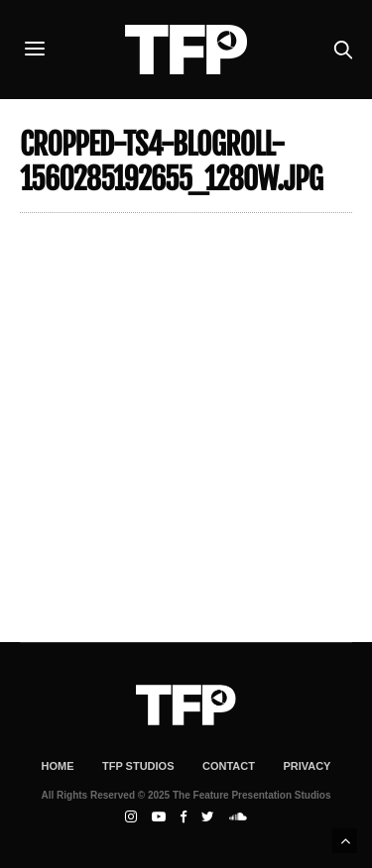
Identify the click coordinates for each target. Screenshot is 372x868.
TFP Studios (138, 766)
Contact (229, 766)
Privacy (307, 766)
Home (58, 766)
